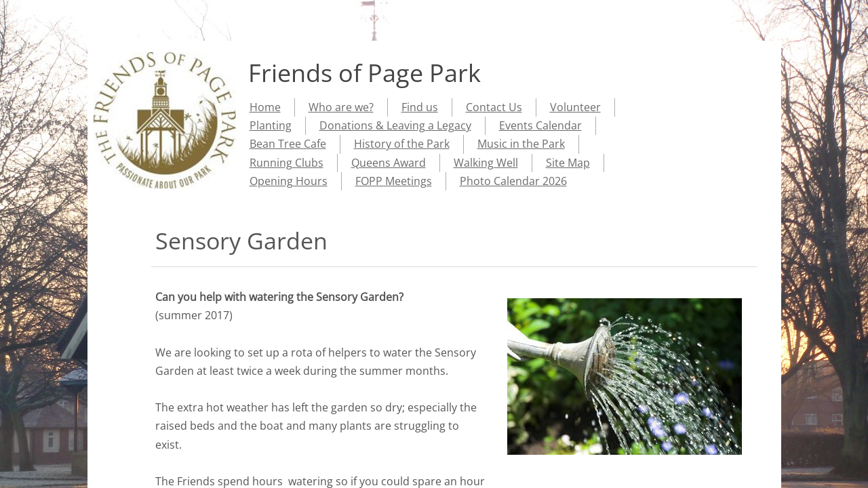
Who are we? (341, 107)
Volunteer (575, 107)
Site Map (568, 163)
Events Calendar (540, 125)
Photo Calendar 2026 (513, 181)
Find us (420, 107)
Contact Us (494, 107)
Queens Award (389, 163)
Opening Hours (289, 181)
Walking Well (486, 163)
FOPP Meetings (394, 181)
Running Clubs (287, 163)
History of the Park (402, 144)
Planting (271, 125)
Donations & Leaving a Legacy (395, 125)
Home (265, 107)
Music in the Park (521, 144)
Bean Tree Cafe (288, 144)
